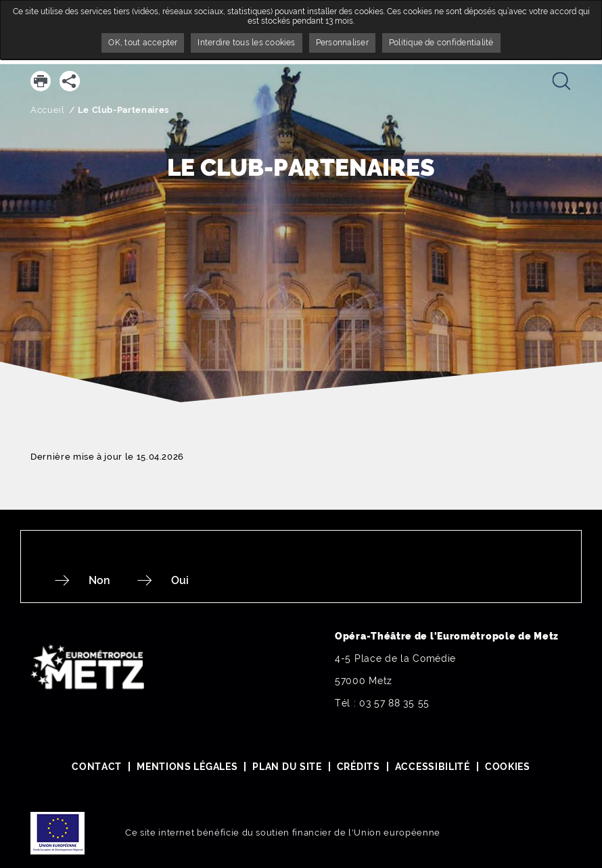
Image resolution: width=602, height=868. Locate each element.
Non (99, 580)
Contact (97, 767)
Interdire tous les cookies (246, 43)
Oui (180, 580)
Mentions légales (187, 767)
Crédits (358, 767)
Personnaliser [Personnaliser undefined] (342, 43)
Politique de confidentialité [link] (441, 43)
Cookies (508, 767)
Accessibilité (433, 767)
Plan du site (287, 767)
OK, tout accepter (143, 43)
